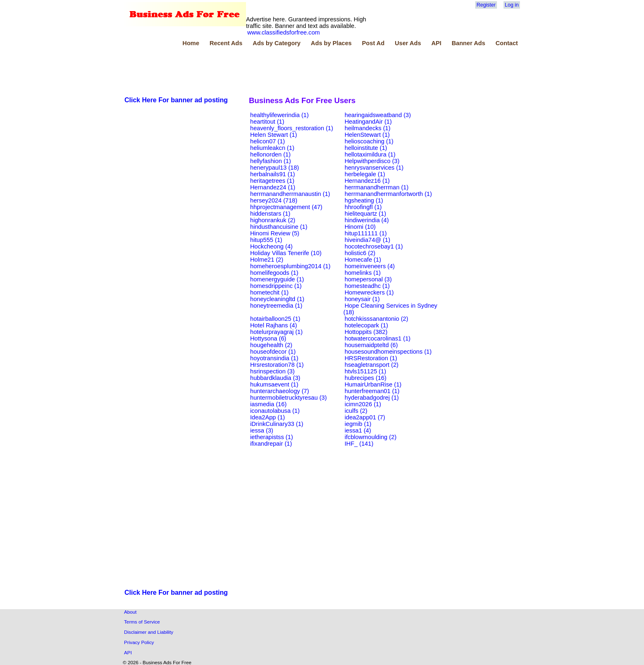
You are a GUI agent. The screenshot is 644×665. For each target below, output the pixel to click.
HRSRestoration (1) (371, 358)
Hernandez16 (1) (367, 181)
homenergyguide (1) (277, 279)
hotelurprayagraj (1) (276, 332)
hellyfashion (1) (270, 161)
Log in (512, 5)
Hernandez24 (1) (273, 187)
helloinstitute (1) (366, 148)
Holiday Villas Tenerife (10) (286, 253)
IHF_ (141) (359, 444)
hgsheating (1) (364, 200)
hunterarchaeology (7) (279, 391)
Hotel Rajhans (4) (274, 325)
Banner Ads (469, 43)
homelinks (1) (363, 273)
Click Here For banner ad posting (176, 100)
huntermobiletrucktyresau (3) (289, 398)
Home (191, 43)
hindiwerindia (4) (367, 220)
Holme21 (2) (267, 260)
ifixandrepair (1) (271, 444)
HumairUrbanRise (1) (373, 384)
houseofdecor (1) (273, 352)
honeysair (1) (362, 299)
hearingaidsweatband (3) (378, 115)
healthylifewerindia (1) (279, 115)
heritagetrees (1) (272, 181)
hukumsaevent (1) (274, 384)
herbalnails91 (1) (273, 174)
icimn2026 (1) (363, 404)
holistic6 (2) (360, 253)
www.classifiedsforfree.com (284, 32)
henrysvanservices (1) (374, 168)
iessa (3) (262, 430)
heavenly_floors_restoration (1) (292, 128)
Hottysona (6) (268, 338)
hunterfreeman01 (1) (372, 391)
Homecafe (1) (363, 260)
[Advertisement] (273, 69)
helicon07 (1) (268, 141)
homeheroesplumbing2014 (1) (290, 266)
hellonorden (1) (270, 154)
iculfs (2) (356, 411)
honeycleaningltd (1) (277, 299)
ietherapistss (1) (271, 437)
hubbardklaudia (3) (275, 378)
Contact (507, 43)
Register (486, 5)
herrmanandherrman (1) (377, 187)
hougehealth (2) (271, 345)
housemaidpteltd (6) (371, 345)
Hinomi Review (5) (275, 233)
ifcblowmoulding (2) (370, 437)
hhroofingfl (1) (363, 207)
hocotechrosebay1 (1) (374, 246)
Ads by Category (276, 43)
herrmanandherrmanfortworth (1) (388, 194)
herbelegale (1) (365, 174)
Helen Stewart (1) (274, 135)
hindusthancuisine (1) (279, 227)
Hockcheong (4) (271, 246)
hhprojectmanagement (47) (286, 207)
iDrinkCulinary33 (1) (277, 424)
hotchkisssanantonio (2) (376, 319)
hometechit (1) (269, 292)
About (130, 612)
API (436, 43)
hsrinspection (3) (272, 371)
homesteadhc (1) (367, 286)
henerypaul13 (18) (275, 168)
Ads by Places (331, 43)
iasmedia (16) (268, 404)
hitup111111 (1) (366, 233)
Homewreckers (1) (369, 292)
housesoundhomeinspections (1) (388, 352)
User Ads (408, 43)
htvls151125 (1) (365, 371)
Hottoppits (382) (366, 332)
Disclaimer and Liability (149, 632)
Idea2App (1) (268, 417)
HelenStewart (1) (367, 135)
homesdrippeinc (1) (276, 286)
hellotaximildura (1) (370, 154)
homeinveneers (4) (370, 266)
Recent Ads (226, 43)
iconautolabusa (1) (275, 411)
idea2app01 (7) (365, 417)
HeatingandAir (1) (368, 122)
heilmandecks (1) (368, 128)
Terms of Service (142, 622)
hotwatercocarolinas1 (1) (377, 338)
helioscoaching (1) (369, 141)
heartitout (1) (267, 122)
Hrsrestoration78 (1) (277, 365)
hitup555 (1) (266, 240)
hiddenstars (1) (270, 214)
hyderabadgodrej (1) (372, 398)
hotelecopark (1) (366, 325)
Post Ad (373, 43)
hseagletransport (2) (371, 365)
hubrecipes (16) (366, 378)
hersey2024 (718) (274, 200)
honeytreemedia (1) (276, 306)
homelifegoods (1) (274, 273)
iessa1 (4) (358, 430)
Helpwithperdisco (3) (372, 161)
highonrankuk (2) (273, 220)
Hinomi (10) (360, 227)
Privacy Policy (139, 642)
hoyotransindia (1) (274, 358)
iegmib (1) (358, 424)
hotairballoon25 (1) (275, 319)
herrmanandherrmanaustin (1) (290, 194)
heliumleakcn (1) (272, 148)
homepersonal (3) (368, 279)
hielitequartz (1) (365, 214)
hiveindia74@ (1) (367, 240)
